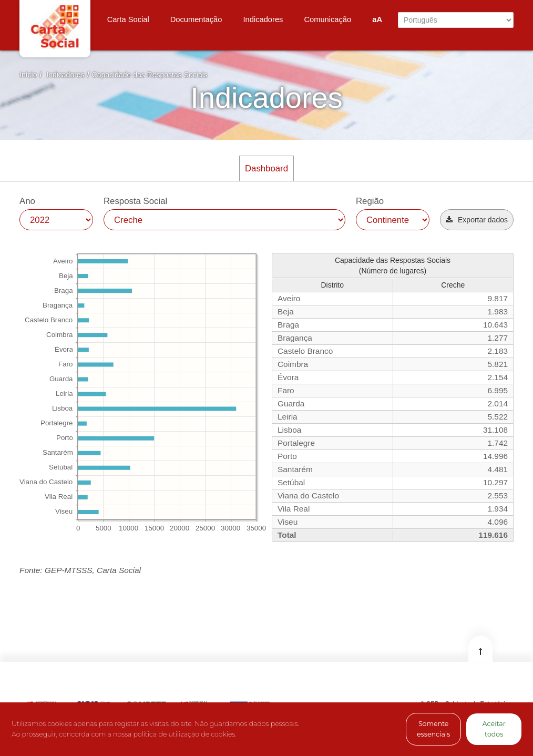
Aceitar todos (494, 729)
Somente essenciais (433, 729)
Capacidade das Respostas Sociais (150, 75)
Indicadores (65, 75)
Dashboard (266, 168)
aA (377, 19)
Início (28, 75)
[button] (477, 220)
